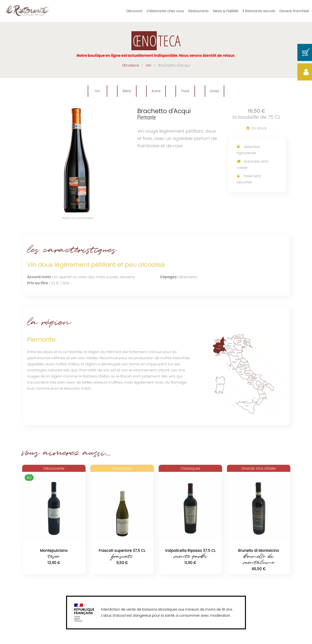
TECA (156, 41)
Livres (214, 91)
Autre (156, 91)
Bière (127, 91)
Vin (97, 91)
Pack (185, 91)
